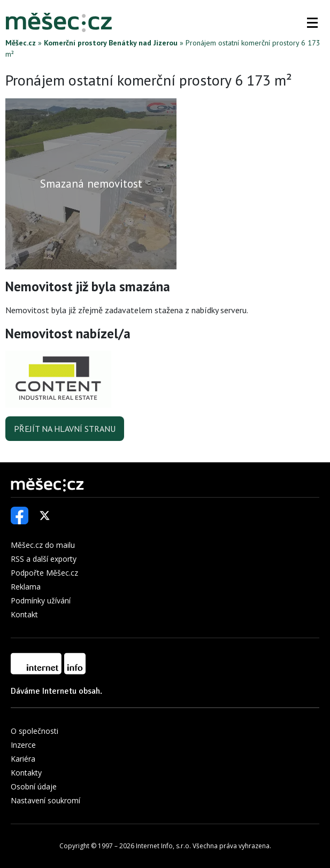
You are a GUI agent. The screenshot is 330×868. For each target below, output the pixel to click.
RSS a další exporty (44, 559)
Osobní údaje (34, 786)
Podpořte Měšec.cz (44, 573)
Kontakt (24, 614)
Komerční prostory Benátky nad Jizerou (111, 43)
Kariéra (23, 759)
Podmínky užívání (41, 600)
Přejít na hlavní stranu (65, 429)
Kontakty (26, 773)
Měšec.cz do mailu (43, 545)
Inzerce (23, 745)
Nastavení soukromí (45, 800)
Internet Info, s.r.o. (163, 846)
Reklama (26, 587)
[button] (312, 22)
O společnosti (34, 731)
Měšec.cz (21, 43)
